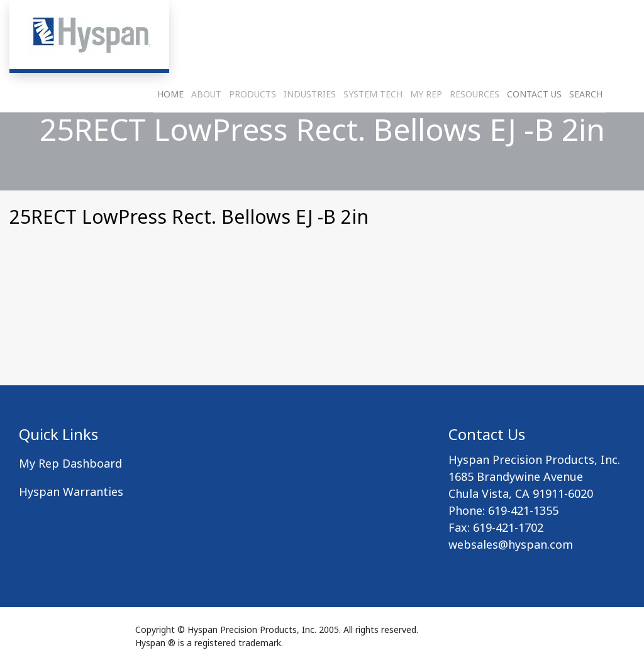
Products (253, 123)
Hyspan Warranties (71, 492)
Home (170, 123)
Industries (310, 123)
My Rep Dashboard (70, 463)
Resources (475, 123)
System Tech (373, 123)
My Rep (426, 123)
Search (586, 123)
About (206, 123)
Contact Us (534, 123)
